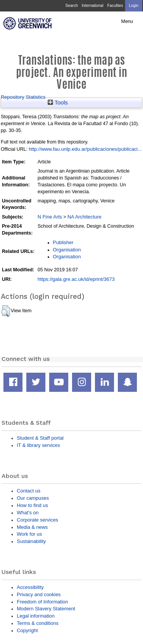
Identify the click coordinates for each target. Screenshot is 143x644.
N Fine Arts (50, 217)
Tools (58, 103)
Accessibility (30, 587)
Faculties (115, 6)
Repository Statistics (23, 97)
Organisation (67, 250)
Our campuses (33, 498)
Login (134, 6)
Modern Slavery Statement (46, 609)
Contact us (29, 491)
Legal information (36, 616)
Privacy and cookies (39, 594)
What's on (28, 513)
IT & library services (38, 445)
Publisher (63, 242)
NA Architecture (84, 217)
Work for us (29, 534)
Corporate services (38, 520)
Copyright (27, 630)
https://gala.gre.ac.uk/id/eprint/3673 (76, 279)
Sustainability (31, 541)
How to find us (32, 505)
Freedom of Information (42, 602)
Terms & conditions (38, 623)
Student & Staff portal (40, 438)
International (92, 6)
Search (71, 6)
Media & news (32, 527)
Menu (127, 21)
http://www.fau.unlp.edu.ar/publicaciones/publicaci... (85, 149)
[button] (6, 311)
